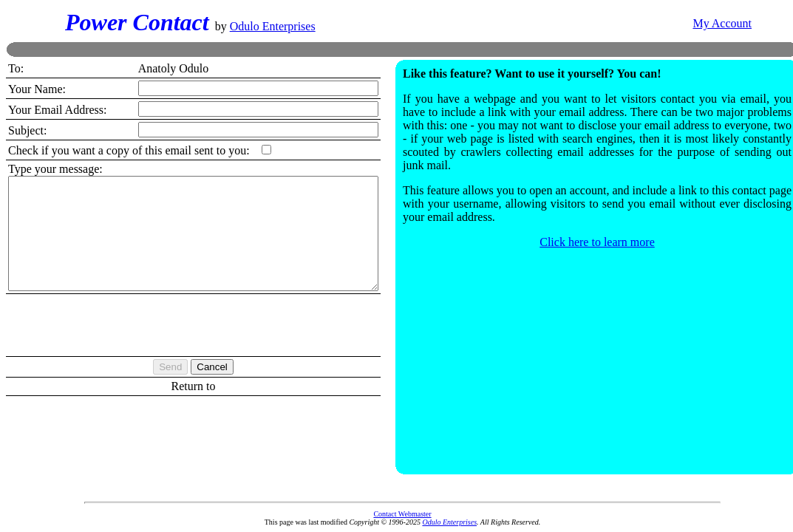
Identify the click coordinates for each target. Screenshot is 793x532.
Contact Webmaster (402, 514)
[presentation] (216, 345)
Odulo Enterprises (273, 25)
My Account (722, 23)
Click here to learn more (619, 240)
